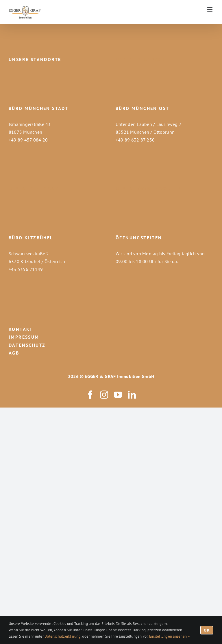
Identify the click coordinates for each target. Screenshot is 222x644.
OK (207, 630)
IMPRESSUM (24, 337)
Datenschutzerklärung (63, 636)
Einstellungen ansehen (170, 636)
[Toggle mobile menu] (210, 9)
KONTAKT (21, 329)
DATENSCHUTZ (27, 345)
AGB (14, 353)
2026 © (76, 376)
